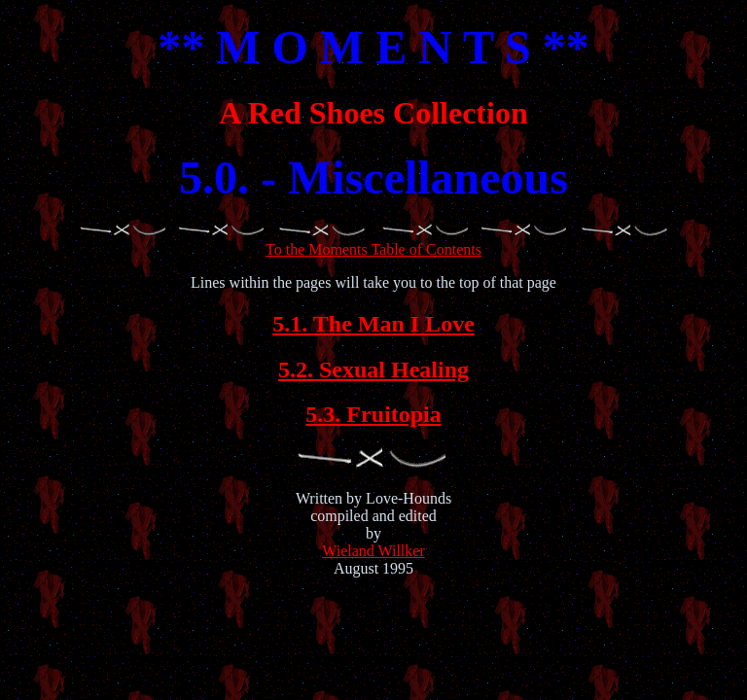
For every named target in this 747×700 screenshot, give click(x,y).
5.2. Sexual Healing (373, 369)
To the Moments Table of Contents (373, 241)
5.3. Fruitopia (373, 414)
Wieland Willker (373, 551)
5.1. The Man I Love (373, 324)
